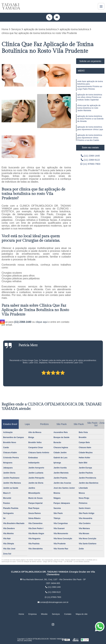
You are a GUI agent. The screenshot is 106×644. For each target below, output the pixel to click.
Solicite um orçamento (90, 61)
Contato (68, 614)
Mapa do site (81, 614)
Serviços (56, 614)
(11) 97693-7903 (90, 165)
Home (21, 614)
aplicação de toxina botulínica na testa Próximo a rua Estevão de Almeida (90, 123)
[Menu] (101, 6)
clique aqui (42, 322)
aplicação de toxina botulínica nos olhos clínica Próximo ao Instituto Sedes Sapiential (90, 99)
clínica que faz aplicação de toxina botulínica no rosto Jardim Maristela (89, 111)
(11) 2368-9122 (90, 160)
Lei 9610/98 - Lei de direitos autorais (77, 562)
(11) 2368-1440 (23, 322)
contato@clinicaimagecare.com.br (53, 602)
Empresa (33, 614)
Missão (44, 614)
